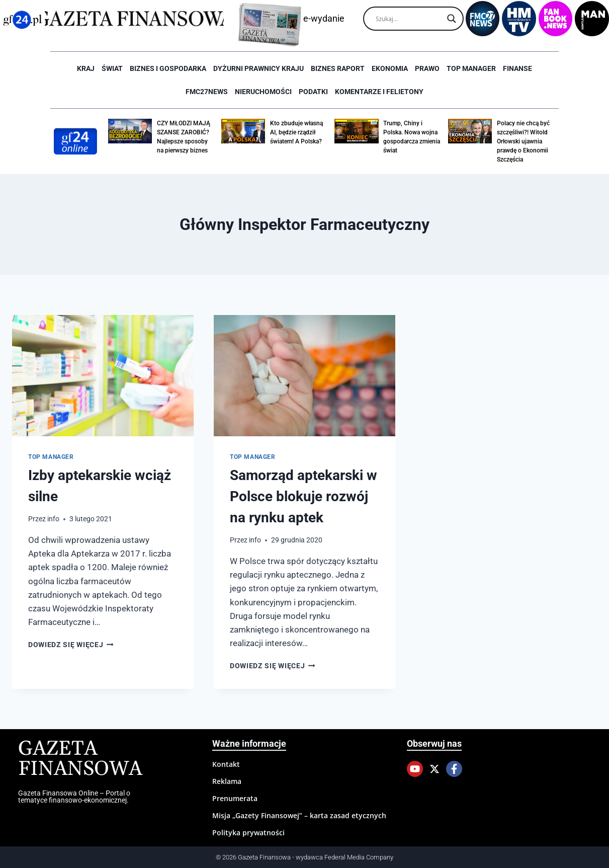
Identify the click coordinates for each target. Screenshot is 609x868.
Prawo (427, 68)
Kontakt (226, 764)
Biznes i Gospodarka (168, 68)
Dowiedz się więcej (71, 645)
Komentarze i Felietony (379, 92)
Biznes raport (338, 68)
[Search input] (409, 19)
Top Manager (471, 68)
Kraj (86, 68)
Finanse (517, 68)
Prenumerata (235, 798)
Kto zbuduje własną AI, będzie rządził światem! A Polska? (296, 132)
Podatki (313, 92)
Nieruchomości (263, 92)
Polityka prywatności (248, 833)
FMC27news (207, 92)
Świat (112, 68)
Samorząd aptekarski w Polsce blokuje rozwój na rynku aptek (303, 496)
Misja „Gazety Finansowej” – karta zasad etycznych (299, 815)
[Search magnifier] (452, 19)
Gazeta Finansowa (80, 759)
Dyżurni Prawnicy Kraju (258, 68)
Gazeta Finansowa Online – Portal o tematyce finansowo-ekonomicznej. (74, 797)
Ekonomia (390, 68)
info (53, 519)
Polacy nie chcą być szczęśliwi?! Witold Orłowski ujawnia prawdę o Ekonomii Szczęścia (523, 141)
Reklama (227, 781)
